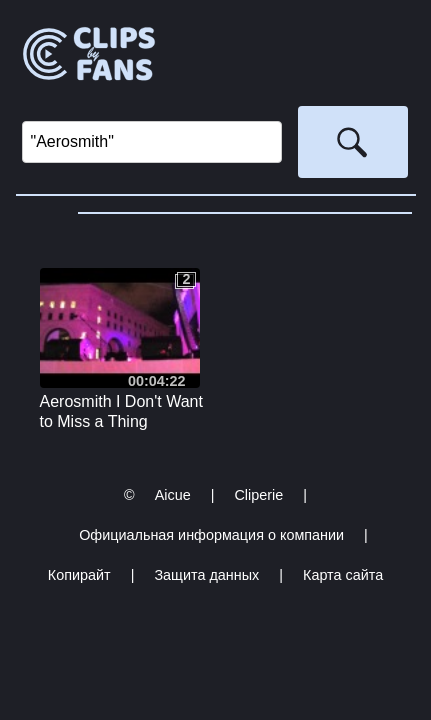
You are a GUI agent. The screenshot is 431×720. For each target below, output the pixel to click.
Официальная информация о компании (211, 535)
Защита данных (206, 575)
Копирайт (79, 575)
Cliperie (258, 495)
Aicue (173, 495)
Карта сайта (343, 575)
